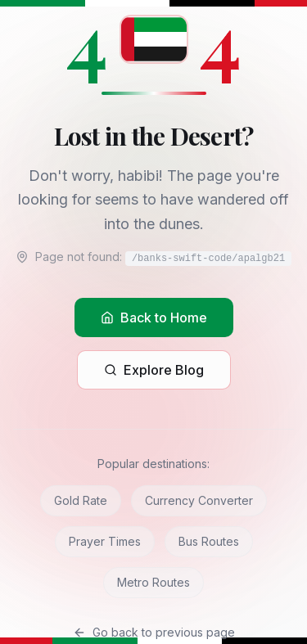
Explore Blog (154, 370)
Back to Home (154, 317)
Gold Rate (81, 500)
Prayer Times (105, 541)
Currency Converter (199, 500)
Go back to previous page (154, 632)
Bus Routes (209, 541)
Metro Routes (153, 582)
